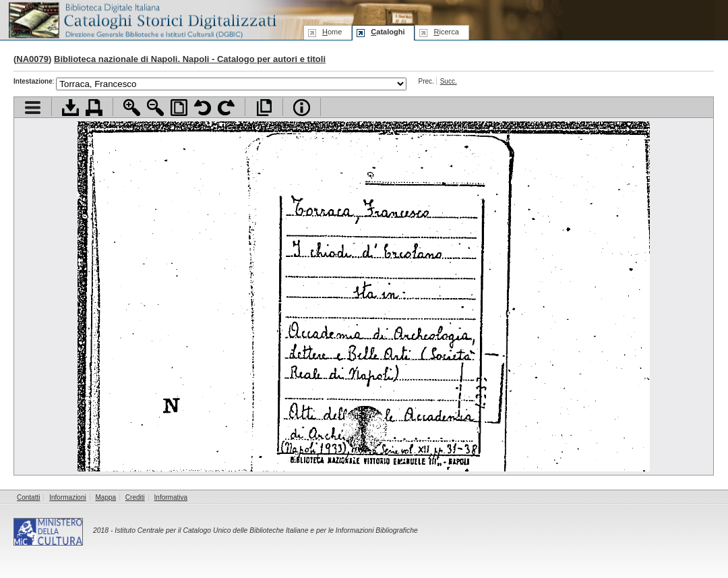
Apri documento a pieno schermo (264, 108)
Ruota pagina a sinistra (203, 108)
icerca (446, 32)
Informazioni (67, 497)
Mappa (106, 497)
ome (332, 32)
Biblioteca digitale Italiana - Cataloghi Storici (142, 19)
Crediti (135, 497)
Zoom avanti (132, 108)
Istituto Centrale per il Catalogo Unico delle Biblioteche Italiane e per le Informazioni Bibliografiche (266, 530)
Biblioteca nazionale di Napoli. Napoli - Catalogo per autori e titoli (190, 59)
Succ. (449, 81)
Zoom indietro (155, 108)
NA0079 (32, 59)
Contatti (28, 497)
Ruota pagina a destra (226, 108)
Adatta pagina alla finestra (179, 108)
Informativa (171, 497)
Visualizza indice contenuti (33, 108)
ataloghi (388, 32)
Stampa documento (94, 108)
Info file (302, 108)
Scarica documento (70, 108)
